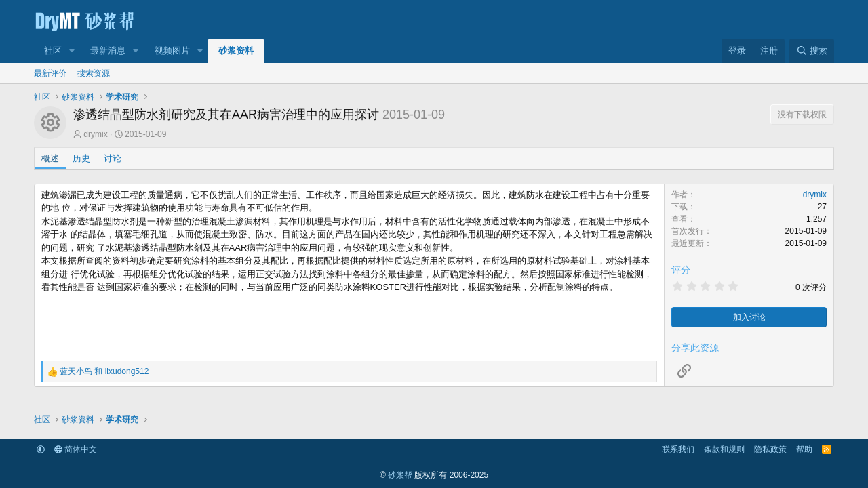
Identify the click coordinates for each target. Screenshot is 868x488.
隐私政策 (770, 449)
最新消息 (108, 50)
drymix (95, 134)
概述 (50, 158)
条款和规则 (724, 449)
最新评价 (50, 73)
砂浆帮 (400, 475)
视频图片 (172, 50)
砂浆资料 (236, 50)
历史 (81, 158)
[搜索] (812, 51)
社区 (53, 50)
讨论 (113, 158)
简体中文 (76, 449)
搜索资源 (94, 73)
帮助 (804, 449)
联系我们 (678, 449)
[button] (72, 51)
